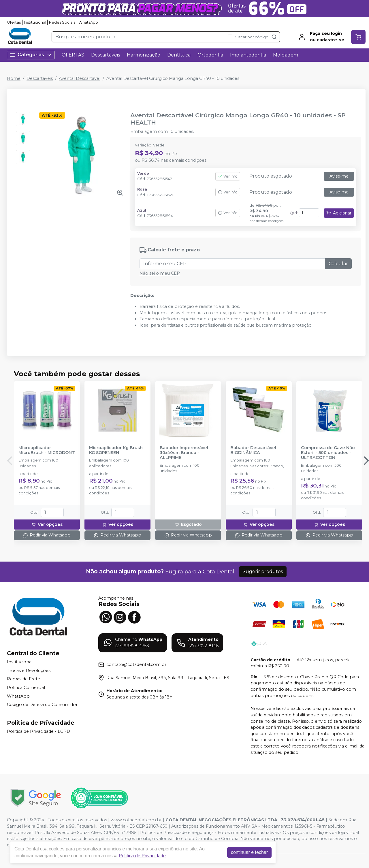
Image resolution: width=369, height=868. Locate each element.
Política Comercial (26, 688)
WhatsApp (88, 22)
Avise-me (339, 176)
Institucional (35, 22)
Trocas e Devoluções (29, 671)
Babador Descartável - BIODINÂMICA (255, 450)
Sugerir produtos (263, 572)
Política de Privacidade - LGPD (38, 731)
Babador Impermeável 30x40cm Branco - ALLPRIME (184, 453)
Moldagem (286, 55)
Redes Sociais (62, 22)
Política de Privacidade (142, 856)
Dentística (179, 55)
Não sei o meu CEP (160, 273)
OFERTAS (73, 55)
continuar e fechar (249, 852)
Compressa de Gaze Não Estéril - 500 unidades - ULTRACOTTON (328, 453)
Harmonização (144, 55)
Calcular (338, 264)
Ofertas (14, 22)
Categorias (31, 55)
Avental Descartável (80, 78)
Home (14, 78)
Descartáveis (106, 55)
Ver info (228, 176)
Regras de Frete (23, 679)
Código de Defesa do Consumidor (42, 705)
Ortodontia (210, 55)
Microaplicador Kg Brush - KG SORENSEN (117, 450)
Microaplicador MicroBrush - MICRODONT (47, 450)
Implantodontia (248, 55)
